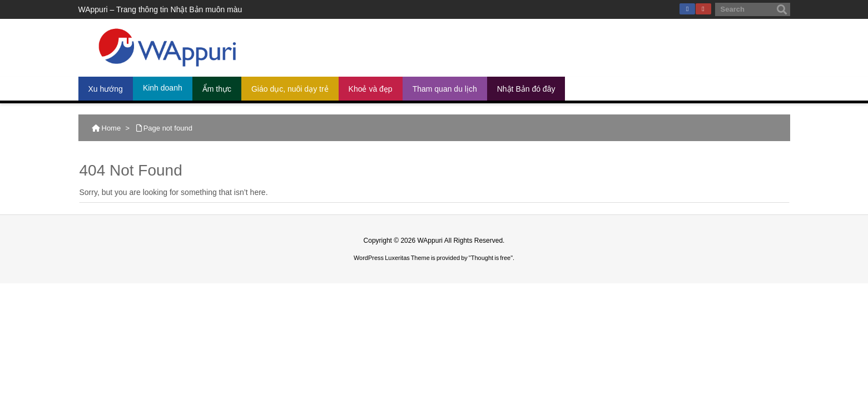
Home (111, 128)
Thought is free (491, 258)
